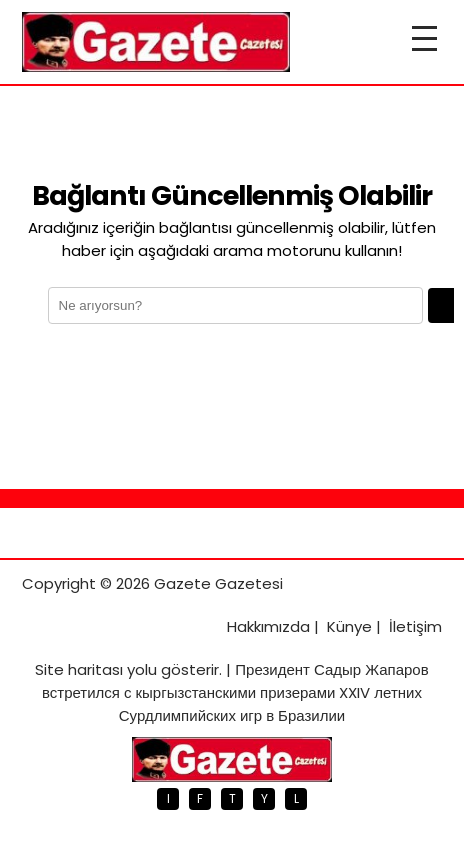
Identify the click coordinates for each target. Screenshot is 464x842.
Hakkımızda (268, 626)
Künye (349, 626)
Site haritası (79, 669)
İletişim (415, 626)
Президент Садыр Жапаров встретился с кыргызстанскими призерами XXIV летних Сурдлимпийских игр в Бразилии (235, 692)
